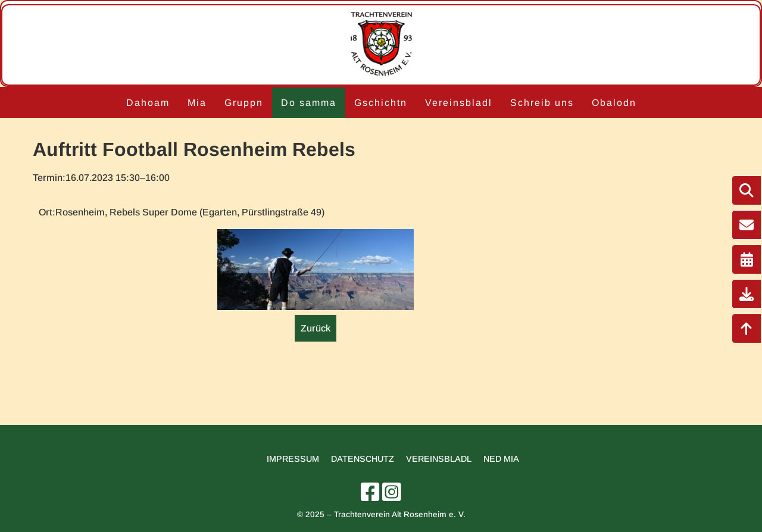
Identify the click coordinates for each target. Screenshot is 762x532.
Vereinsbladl (459, 103)
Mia (197, 103)
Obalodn (614, 103)
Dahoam (148, 103)
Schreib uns (542, 103)
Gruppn (244, 103)
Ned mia (501, 459)
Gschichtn (381, 103)
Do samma (309, 103)
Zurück (316, 328)
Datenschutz (363, 459)
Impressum (293, 459)
